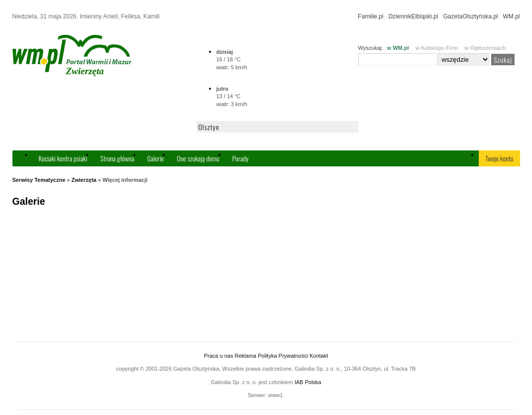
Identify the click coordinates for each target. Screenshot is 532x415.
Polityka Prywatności (283, 356)
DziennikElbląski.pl (413, 16)
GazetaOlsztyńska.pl (470, 16)
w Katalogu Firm (437, 48)
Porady (241, 158)
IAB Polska (308, 382)
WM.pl (512, 16)
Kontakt (319, 356)
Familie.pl (371, 16)
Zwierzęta (84, 180)
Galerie (156, 158)
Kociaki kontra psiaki (63, 158)
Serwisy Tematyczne (39, 180)
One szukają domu (198, 158)
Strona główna (117, 158)
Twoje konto (499, 158)
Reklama (246, 356)
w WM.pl (398, 48)
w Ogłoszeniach (485, 48)
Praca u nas (219, 356)
